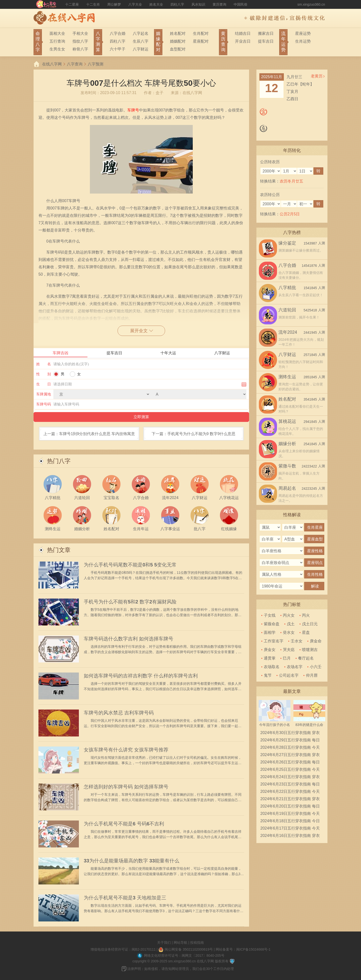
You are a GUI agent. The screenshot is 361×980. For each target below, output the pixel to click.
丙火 (306, 615)
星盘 (306, 632)
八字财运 (141, 49)
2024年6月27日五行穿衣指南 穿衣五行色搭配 (290, 756)
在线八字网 (52, 64)
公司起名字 (289, 675)
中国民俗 (241, 4)
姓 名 (44, 364)
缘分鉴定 (287, 243)
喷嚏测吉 (310, 650)
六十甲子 (118, 49)
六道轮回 (287, 310)
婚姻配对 (178, 41)
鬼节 (268, 675)
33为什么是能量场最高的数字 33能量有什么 (132, 861)
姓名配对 (178, 33)
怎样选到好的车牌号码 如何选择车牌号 (126, 787)
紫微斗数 (287, 466)
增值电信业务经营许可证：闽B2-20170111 (123, 949)
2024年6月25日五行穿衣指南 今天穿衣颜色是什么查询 (290, 770)
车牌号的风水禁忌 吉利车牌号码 (119, 713)
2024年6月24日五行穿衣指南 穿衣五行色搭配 (290, 778)
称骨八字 (80, 49)
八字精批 (287, 288)
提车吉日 (266, 41)
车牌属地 (44, 394)
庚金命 (316, 641)
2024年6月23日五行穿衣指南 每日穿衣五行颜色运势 (290, 785)
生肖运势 (303, 41)
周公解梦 (114, 4)
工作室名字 (274, 641)
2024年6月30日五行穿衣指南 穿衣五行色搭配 (290, 734)
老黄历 (317, 76)
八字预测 (96, 64)
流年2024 (288, 332)
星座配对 (201, 41)
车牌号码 (44, 404)
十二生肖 (93, 4)
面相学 (270, 632)
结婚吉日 (243, 33)
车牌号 (133, 110)
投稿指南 (197, 943)
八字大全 (135, 4)
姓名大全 (156, 4)
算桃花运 (287, 421)
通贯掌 (270, 658)
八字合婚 (118, 33)
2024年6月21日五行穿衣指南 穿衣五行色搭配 (290, 800)
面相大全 (57, 33)
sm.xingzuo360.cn (311, 4)
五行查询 (57, 41)
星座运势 (303, 33)
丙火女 (289, 615)
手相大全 (80, 33)
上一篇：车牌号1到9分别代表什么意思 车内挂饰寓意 (89, 434)
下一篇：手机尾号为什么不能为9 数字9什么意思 (193, 434)
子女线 (270, 615)
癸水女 (289, 632)
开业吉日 (243, 41)
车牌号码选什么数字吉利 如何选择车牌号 (129, 639)
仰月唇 (312, 675)
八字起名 (141, 33)
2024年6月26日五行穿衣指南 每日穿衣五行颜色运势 (290, 763)
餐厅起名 (306, 658)
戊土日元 (310, 624)
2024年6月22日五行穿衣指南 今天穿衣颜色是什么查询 (290, 792)
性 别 (44, 374)
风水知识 (198, 4)
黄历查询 (219, 4)
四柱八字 (177, 4)
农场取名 (272, 667)
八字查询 (75, 64)
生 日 (44, 384)
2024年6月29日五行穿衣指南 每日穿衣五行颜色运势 (290, 741)
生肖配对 (201, 33)
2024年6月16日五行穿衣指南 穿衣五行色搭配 (290, 836)
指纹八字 (80, 41)
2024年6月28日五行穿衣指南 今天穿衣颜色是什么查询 (290, 748)
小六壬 (316, 667)
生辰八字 (141, 41)
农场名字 (295, 667)
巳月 (287, 658)
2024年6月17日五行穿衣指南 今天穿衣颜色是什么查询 (290, 829)
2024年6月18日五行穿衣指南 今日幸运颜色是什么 (290, 822)
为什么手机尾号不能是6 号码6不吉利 (124, 824)
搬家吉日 (266, 33)
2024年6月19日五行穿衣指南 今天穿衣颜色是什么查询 (290, 814)
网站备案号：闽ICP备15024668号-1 (243, 949)
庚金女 (270, 650)
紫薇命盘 (272, 624)
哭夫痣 (289, 650)
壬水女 (297, 641)
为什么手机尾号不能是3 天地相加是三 (125, 898)
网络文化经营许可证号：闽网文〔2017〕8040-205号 (184, 955)
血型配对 (178, 49)
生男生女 (57, 49)
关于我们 (164, 943)
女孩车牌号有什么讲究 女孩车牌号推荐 (126, 750)
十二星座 (72, 4)
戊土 (291, 624)
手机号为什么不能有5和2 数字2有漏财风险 (130, 602)
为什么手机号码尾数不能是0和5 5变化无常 (130, 565)
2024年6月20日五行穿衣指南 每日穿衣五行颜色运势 (290, 807)
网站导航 (180, 943)
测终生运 (287, 377)
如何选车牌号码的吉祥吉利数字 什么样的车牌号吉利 (141, 676)
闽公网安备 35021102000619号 (189, 949)
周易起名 (287, 488)
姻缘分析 (287, 444)
